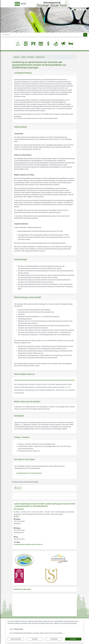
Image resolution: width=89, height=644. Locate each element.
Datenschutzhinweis (16, 639)
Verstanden (73, 639)
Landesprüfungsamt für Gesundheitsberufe (29, 473)
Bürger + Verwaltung (28, 57)
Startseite (17, 57)
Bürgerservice (40, 57)
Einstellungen (54, 639)
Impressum (35, 639)
